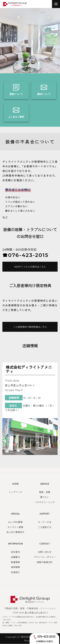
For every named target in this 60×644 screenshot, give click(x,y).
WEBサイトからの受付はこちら (30, 267)
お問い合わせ (45, 552)
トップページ (15, 492)
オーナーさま (45, 522)
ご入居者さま (45, 527)
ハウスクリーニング (45, 502)
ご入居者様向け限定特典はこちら (30, 327)
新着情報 (15, 562)
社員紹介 (15, 572)
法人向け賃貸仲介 (15, 532)
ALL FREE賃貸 (15, 522)
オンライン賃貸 (15, 527)
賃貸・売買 (45, 492)
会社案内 (15, 552)
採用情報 (15, 567)
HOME (15, 484)
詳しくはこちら (16, 90)
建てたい (45, 497)
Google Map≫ (14, 390)
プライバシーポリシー (45, 557)
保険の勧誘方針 (45, 562)
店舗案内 (15, 557)
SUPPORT (45, 514)
